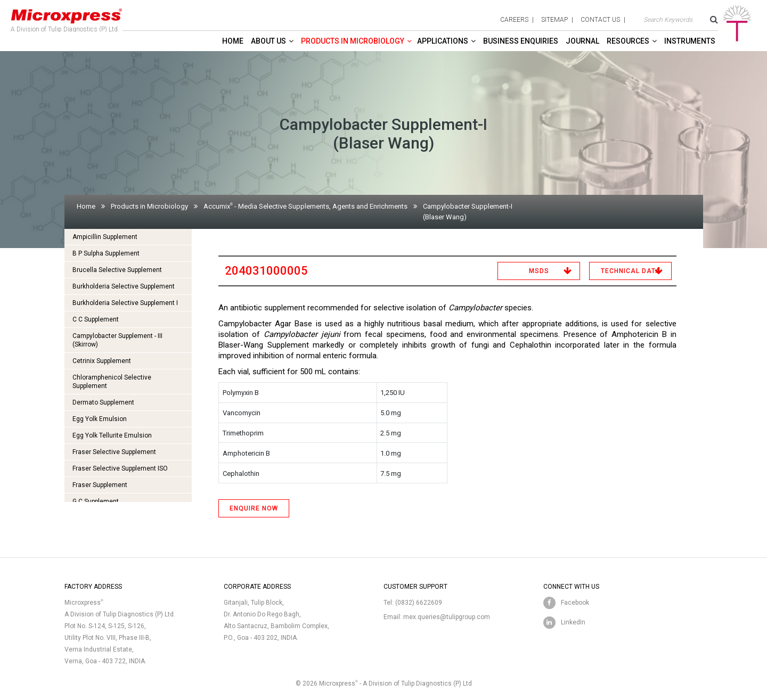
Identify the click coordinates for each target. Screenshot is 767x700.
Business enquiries (521, 41)
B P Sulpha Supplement (106, 253)
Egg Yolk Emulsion (100, 419)
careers (514, 20)
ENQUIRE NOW (254, 508)
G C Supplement (96, 501)
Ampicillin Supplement (105, 237)
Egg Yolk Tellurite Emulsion (112, 435)
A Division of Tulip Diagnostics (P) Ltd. (67, 18)
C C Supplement (96, 319)
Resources (628, 41)
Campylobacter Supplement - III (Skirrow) (117, 340)
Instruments (690, 41)
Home (233, 41)
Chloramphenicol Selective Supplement (112, 382)
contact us (600, 20)
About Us (268, 41)
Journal (582, 41)
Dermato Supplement (103, 402)
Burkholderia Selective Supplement (124, 286)
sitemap (554, 20)
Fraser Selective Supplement (114, 452)
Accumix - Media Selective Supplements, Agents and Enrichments (305, 206)
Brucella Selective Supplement (117, 270)
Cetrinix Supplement (102, 361)
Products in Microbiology (353, 41)
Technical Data (631, 271)
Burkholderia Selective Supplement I (125, 303)
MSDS (539, 271)
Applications (443, 41)
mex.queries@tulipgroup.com (447, 617)
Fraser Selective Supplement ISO (120, 468)
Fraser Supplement (100, 485)
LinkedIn (573, 622)
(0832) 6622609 (419, 603)
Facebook (575, 603)
